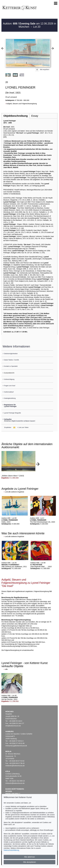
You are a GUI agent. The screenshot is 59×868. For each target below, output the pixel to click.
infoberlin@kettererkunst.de (15, 766)
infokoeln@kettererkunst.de (15, 783)
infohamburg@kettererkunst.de (16, 746)
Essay (35, 116)
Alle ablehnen (29, 857)
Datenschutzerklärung (11, 850)
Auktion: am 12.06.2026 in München (29, 25)
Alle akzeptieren (30, 862)
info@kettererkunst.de (13, 726)
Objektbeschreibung (16, 116)
